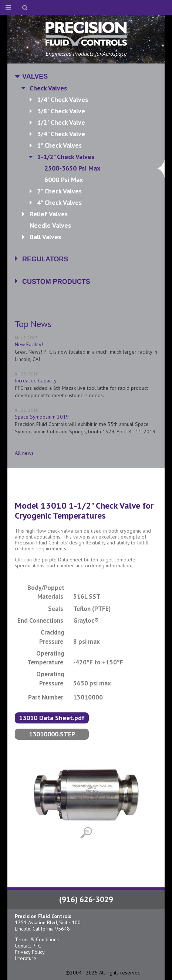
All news (24, 453)
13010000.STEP (52, 734)
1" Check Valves (59, 145)
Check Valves (48, 88)
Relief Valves (49, 214)
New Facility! (29, 344)
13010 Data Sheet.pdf (52, 718)
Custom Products (56, 282)
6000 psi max (64, 180)
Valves (35, 76)
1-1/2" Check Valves (66, 157)
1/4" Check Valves (63, 99)
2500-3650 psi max (101, 168)
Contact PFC (28, 946)
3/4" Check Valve (61, 134)
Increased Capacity (36, 381)
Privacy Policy (30, 952)
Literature (26, 958)
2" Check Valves (59, 191)
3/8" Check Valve (61, 111)
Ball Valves (45, 237)
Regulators (45, 259)
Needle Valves (50, 225)
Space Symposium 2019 (42, 417)
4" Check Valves (59, 202)
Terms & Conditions (37, 939)
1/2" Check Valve (61, 122)
